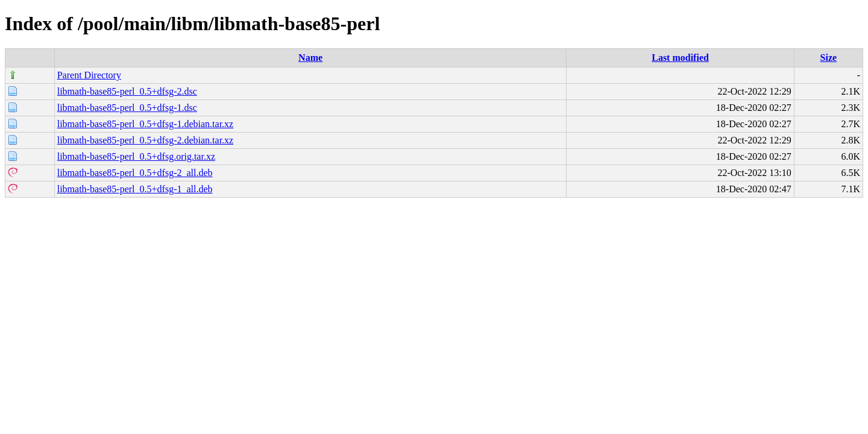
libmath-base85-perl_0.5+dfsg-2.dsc (127, 91)
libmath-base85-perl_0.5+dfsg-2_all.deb (135, 173)
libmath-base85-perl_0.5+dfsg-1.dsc (127, 108)
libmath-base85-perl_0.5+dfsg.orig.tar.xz (136, 156)
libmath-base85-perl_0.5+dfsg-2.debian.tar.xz (146, 140)
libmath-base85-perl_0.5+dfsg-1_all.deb (135, 189)
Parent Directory (89, 75)
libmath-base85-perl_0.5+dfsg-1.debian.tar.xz (146, 124)
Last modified (680, 58)
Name (310, 58)
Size (829, 58)
